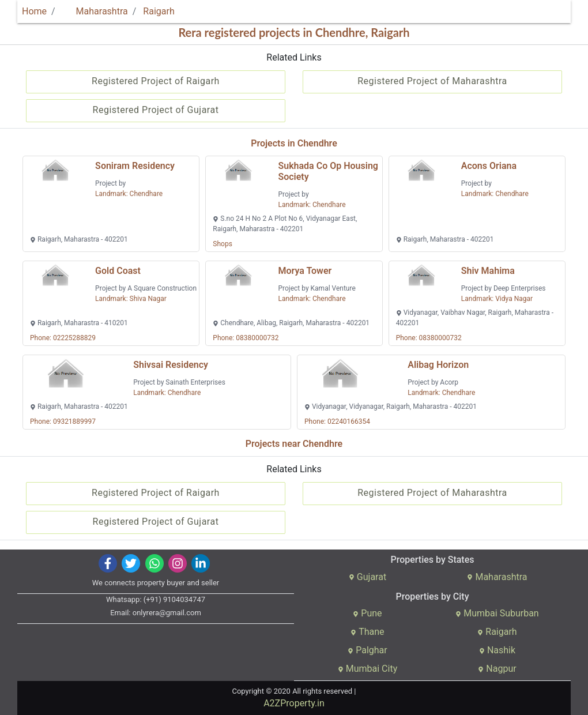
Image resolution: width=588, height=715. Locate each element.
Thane (367, 632)
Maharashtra (95, 11)
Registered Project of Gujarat (156, 110)
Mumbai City (367, 669)
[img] (108, 563)
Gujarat (367, 577)
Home (34, 11)
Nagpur (497, 669)
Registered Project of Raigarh (156, 81)
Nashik (497, 650)
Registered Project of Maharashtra (432, 81)
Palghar (367, 650)
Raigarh (159, 11)
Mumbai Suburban (497, 613)
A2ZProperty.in (294, 703)
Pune (367, 613)
